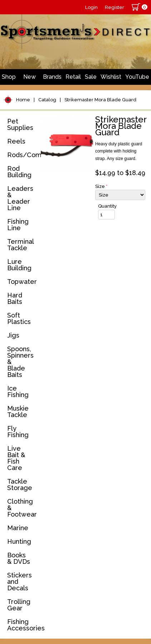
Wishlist (111, 77)
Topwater (22, 282)
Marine (18, 528)
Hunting (19, 541)
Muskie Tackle (18, 411)
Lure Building (19, 265)
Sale (91, 77)
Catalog (47, 100)
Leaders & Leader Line (20, 198)
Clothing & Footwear (22, 508)
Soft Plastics (19, 318)
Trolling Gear (19, 605)
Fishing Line (18, 225)
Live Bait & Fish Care (16, 458)
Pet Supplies (20, 124)
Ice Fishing (18, 391)
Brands (52, 77)
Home (23, 100)
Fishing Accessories (23, 625)
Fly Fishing (18, 432)
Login (91, 7)
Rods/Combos (23, 155)
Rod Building (19, 172)
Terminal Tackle (20, 245)
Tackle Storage (20, 485)
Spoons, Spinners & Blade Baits (20, 362)
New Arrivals (29, 79)
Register (115, 7)
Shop (9, 77)
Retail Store (73, 79)
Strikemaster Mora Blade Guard (100, 100)
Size (101, 186)
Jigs (13, 335)
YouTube (137, 77)
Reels (16, 141)
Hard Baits (15, 298)
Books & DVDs (19, 558)
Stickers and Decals (20, 582)
